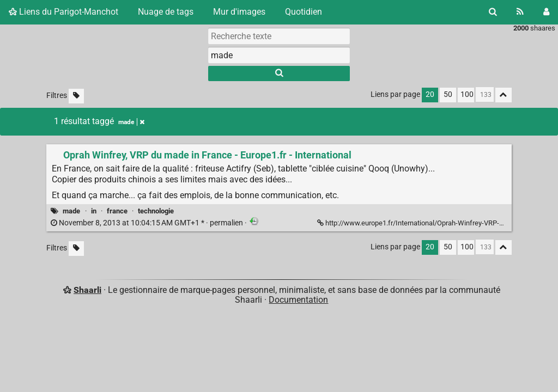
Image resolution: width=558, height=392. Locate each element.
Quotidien (304, 12)
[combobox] (279, 55)
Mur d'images (239, 12)
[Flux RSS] (520, 12)
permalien (148, 223)
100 (467, 94)
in (94, 211)
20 (430, 94)
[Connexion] (546, 12)
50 (448, 94)
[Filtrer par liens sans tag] (76, 96)
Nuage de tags (166, 12)
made (71, 211)
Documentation (298, 300)
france (117, 211)
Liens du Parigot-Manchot (63, 12)
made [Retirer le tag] (131, 122)
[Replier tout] (504, 95)
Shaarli (87, 290)
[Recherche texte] (279, 36)
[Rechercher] (493, 12)
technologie (156, 211)
